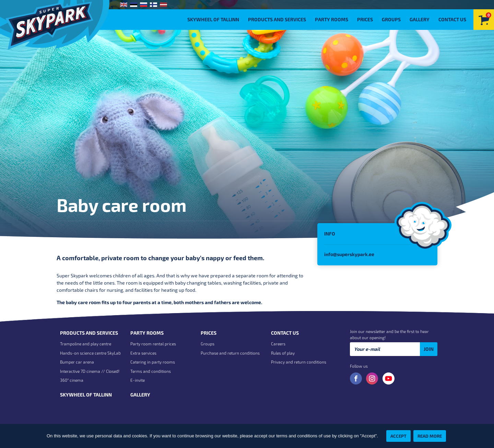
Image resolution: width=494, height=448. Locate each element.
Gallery (420, 19)
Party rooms (332, 19)
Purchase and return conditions (230, 353)
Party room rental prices (153, 344)
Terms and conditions (151, 371)
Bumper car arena (77, 362)
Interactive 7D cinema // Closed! (90, 371)
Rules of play (283, 353)
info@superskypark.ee (349, 254)
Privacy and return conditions (299, 362)
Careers (278, 344)
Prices (365, 19)
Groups (391, 19)
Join (429, 349)
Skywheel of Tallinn (213, 19)
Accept (398, 436)
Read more (430, 436)
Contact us (452, 19)
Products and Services (277, 19)
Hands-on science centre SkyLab (90, 353)
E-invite (138, 380)
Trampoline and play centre (86, 344)
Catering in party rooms (153, 362)
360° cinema (72, 380)
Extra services (143, 353)
